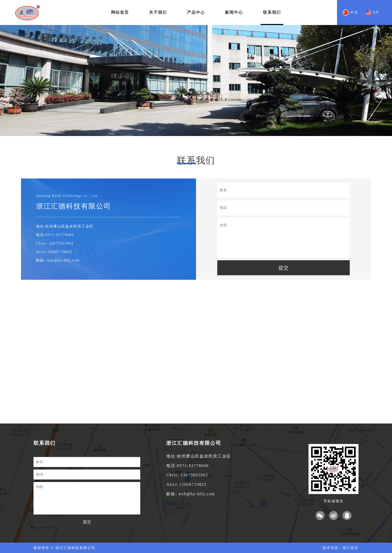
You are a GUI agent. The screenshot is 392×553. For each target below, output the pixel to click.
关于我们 (158, 12)
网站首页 (120, 12)
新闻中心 (234, 12)
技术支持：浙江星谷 (340, 548)
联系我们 (272, 12)
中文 (354, 12)
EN (376, 12)
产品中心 (196, 12)
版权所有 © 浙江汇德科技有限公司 (64, 548)
